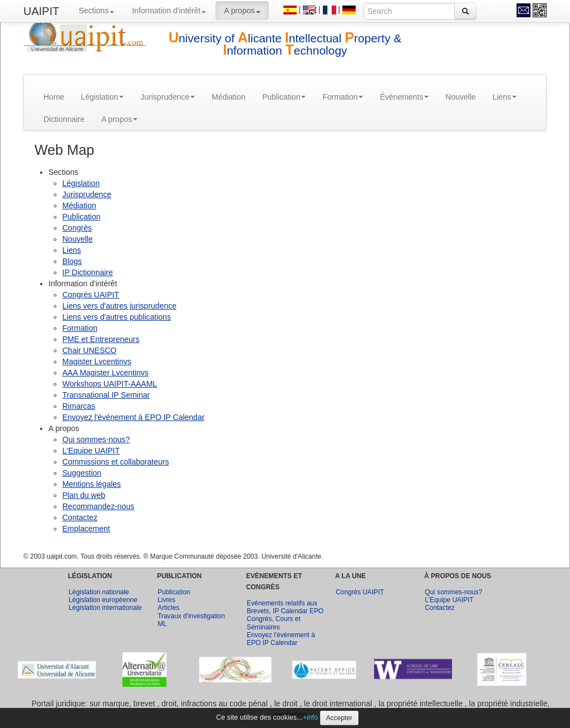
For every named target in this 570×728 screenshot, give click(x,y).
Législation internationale (105, 608)
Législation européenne (103, 600)
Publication (284, 97)
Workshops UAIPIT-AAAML (110, 384)
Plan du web (84, 495)
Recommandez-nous (98, 506)
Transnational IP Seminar (106, 395)
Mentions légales (92, 484)
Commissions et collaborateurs (116, 462)
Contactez (80, 517)
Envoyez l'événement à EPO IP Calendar (133, 417)
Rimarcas (79, 406)
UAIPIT (41, 11)
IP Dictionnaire (88, 272)
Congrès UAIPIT (91, 295)
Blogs (72, 261)
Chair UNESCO (89, 350)
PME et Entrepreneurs (101, 339)
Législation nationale (99, 592)
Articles (168, 608)
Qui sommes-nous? (96, 439)
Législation (102, 97)
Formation (343, 97)
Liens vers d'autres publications (117, 317)
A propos (242, 11)
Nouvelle (460, 97)
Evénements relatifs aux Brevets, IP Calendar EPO (285, 607)
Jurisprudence (168, 97)
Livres (166, 600)
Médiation (229, 97)
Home (54, 97)
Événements (404, 97)
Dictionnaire (64, 119)
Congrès (77, 228)
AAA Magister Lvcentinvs (105, 373)
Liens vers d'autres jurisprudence (119, 306)
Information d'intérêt (169, 11)
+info (311, 717)
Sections (96, 11)
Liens (505, 97)
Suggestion (82, 473)
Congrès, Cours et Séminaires (274, 623)
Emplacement (86, 529)
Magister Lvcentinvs (97, 361)
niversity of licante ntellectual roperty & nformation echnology (285, 44)
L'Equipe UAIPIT (91, 451)
